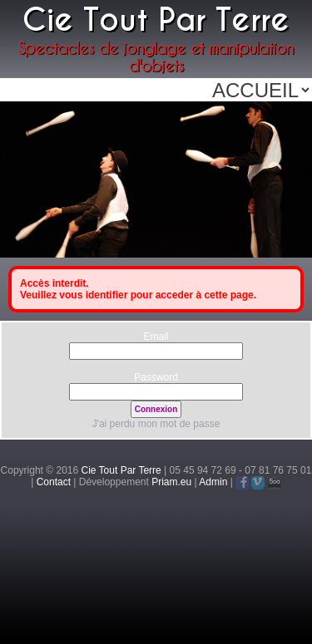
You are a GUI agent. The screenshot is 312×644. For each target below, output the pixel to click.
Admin (213, 482)
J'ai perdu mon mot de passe (156, 424)
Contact (54, 482)
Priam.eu (171, 482)
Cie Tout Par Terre (121, 470)
